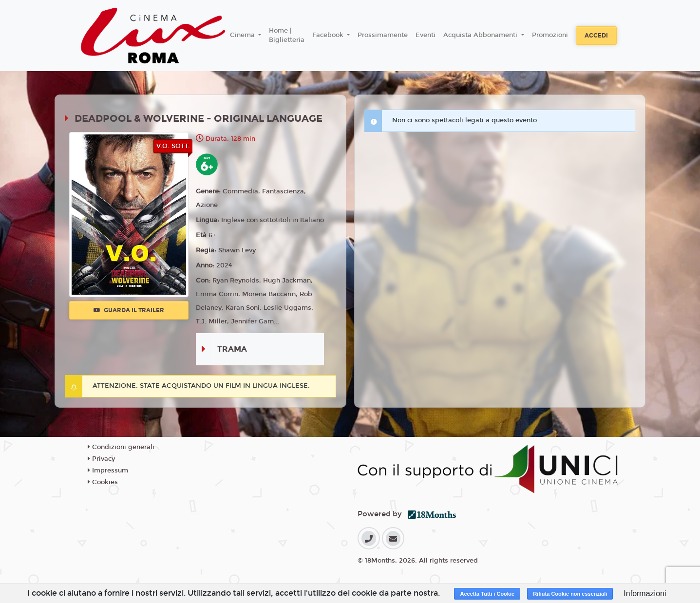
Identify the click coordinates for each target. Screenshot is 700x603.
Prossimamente (383, 35)
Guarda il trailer (129, 310)
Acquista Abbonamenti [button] (481, 35)
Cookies (103, 482)
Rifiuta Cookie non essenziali (570, 594)
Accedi (596, 36)
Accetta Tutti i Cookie (487, 594)
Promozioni (550, 35)
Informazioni (645, 594)
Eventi (426, 35)
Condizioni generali (121, 447)
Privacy (101, 459)
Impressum (108, 471)
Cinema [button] (243, 35)
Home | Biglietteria (287, 36)
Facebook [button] (329, 35)
